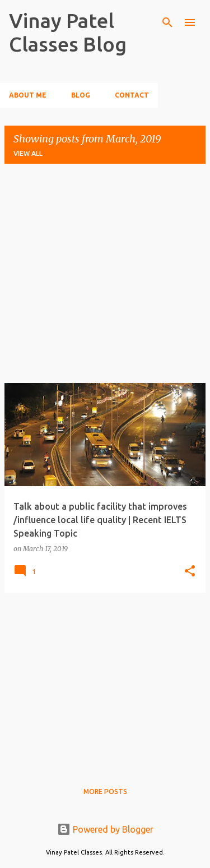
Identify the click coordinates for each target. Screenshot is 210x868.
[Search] (167, 22)
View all (28, 153)
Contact (132, 95)
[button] (190, 572)
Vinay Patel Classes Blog (68, 32)
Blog (81, 95)
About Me (28, 95)
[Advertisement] (105, 278)
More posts (105, 791)
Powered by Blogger (105, 829)
